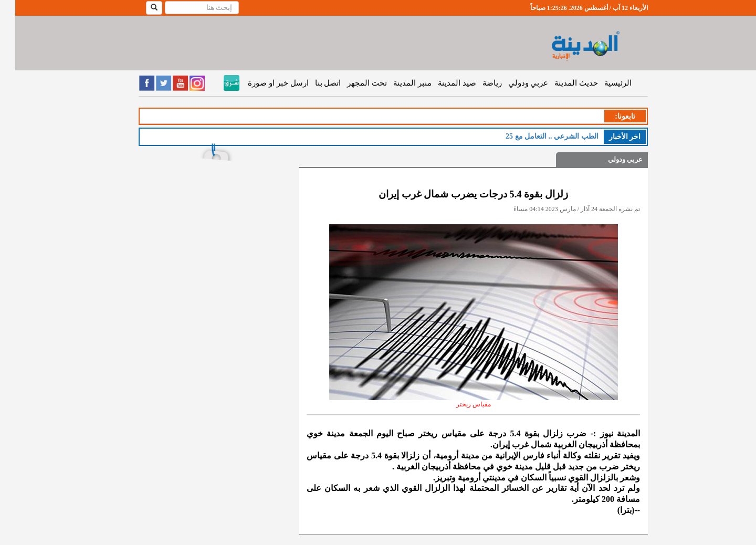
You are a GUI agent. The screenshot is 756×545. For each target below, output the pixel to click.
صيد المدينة (442, 83)
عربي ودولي (513, 83)
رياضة (477, 83)
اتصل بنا (313, 83)
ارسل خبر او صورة (263, 83)
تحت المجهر (352, 83)
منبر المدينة (397, 83)
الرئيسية (603, 83)
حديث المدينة (561, 83)
